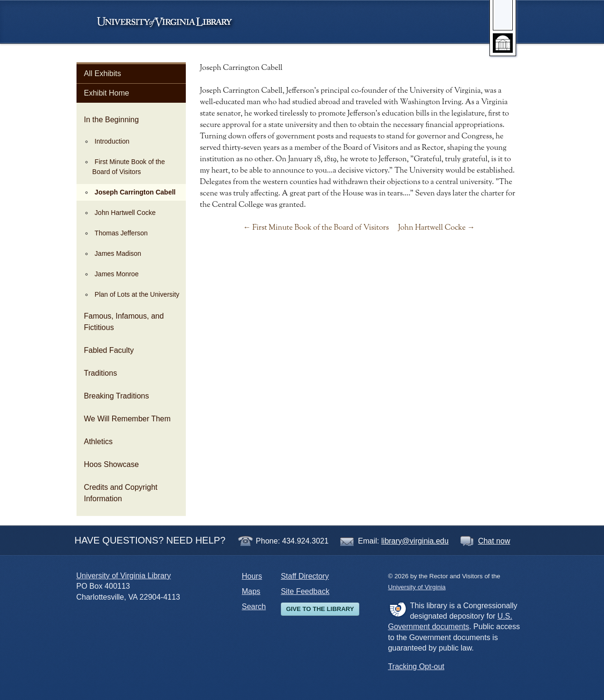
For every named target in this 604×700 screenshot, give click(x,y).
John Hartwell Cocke (125, 213)
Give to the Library (320, 609)
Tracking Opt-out (416, 666)
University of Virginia (169, 22)
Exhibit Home (107, 93)
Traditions (101, 373)
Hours (252, 576)
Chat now (494, 541)
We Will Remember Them (128, 419)
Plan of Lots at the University (137, 294)
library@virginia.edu (415, 541)
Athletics (98, 442)
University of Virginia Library (124, 576)
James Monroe (117, 274)
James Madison (118, 253)
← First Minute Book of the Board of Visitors (316, 228)
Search (254, 607)
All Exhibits (103, 73)
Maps (251, 591)
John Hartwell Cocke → (437, 228)
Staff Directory (305, 576)
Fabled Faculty (109, 350)
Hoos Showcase (112, 464)
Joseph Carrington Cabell (135, 192)
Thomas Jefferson (121, 233)
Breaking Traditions (117, 396)
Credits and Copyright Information (121, 493)
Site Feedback (305, 591)
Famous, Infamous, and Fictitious (124, 322)
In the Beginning (112, 120)
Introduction (112, 141)
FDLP (398, 609)
